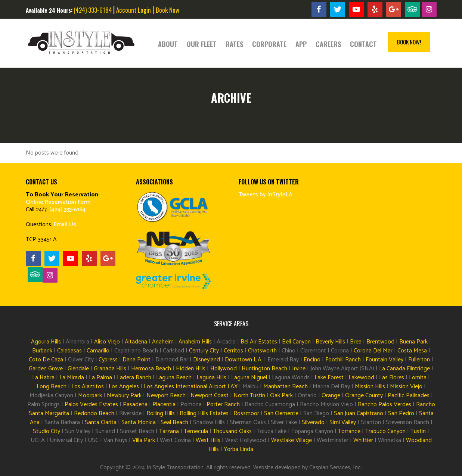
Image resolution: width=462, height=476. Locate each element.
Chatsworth (262, 351)
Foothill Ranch (343, 360)
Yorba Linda (238, 449)
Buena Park (413, 342)
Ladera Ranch (134, 378)
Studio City (46, 431)
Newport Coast (210, 396)
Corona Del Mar (373, 351)
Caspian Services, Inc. (336, 468)
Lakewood (361, 378)
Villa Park (143, 440)
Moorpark (90, 396)
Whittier (363, 440)
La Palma (100, 378)
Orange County (364, 396)
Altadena (136, 342)
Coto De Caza (46, 360)
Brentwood (380, 342)
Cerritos (233, 351)
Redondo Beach (94, 413)
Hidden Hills (191, 369)
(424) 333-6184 (93, 10)
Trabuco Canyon (385, 431)
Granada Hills (110, 369)
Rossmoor (246, 413)
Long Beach (52, 387)
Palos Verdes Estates (91, 405)
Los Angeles (124, 387)
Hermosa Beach (151, 369)
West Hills (208, 440)
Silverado (313, 422)
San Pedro (401, 413)
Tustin (418, 431)
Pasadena (135, 405)
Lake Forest (329, 378)
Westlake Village (292, 440)
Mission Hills (370, 387)
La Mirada (72, 378)
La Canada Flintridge (404, 369)
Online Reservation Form (58, 202)
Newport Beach (166, 396)
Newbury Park (124, 396)
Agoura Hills (46, 342)
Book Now (168, 10)
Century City (204, 351)
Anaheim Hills (195, 342)
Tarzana (169, 431)
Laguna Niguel (249, 378)
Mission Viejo (406, 387)
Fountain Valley (385, 360)
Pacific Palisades (409, 396)
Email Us (65, 225)
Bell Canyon (296, 342)
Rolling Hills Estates (204, 413)
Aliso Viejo (107, 342)
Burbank (42, 351)
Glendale (78, 369)
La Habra (43, 378)
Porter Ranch (223, 405)
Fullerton (419, 360)
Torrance (349, 431)
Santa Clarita (101, 422)
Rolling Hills (161, 413)
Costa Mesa (412, 351)
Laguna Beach (174, 378)
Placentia (164, 405)
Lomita (418, 378)
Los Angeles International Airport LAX (191, 387)
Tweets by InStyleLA (266, 195)
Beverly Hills (330, 342)
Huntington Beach (264, 369)
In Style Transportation (175, 468)
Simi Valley (343, 422)
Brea (356, 342)
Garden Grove (46, 369)
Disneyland (207, 360)
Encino (312, 360)
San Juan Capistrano (359, 413)
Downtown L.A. (244, 360)
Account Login (134, 10)
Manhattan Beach (286, 387)
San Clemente (281, 413)
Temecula (196, 431)
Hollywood (224, 369)
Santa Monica (139, 422)
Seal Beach (174, 422)
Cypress (108, 360)
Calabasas (69, 351)
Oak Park (281, 396)
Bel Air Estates (259, 342)
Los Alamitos (88, 387)
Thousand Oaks (232, 431)
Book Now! (409, 42)
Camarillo (98, 351)
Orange (331, 396)
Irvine (299, 369)
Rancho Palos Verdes (385, 405)
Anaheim (163, 342)
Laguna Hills (211, 378)
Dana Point (137, 360)
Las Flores (392, 378)
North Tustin (249, 396)
